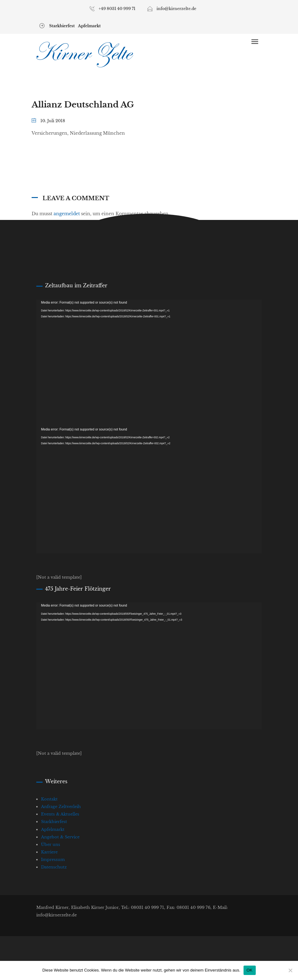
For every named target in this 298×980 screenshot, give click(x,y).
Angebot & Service (60, 837)
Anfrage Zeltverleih (61, 807)
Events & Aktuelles (60, 814)
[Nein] (290, 970)
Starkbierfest (62, 26)
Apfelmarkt (89, 26)
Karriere (49, 852)
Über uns (51, 844)
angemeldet (67, 214)
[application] (149, 363)
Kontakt (49, 799)
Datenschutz (54, 867)
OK (250, 970)
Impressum (53, 860)
